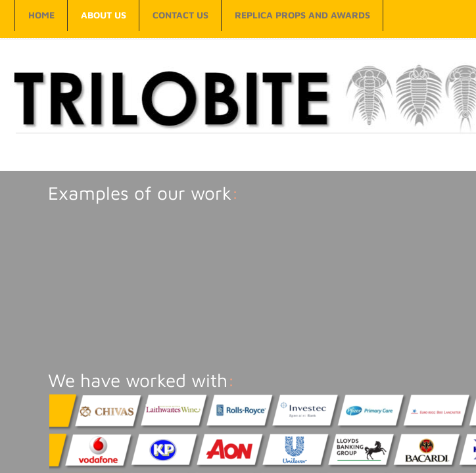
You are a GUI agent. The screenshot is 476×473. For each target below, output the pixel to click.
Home (41, 15)
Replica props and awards (302, 15)
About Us (104, 15)
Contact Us (180, 15)
